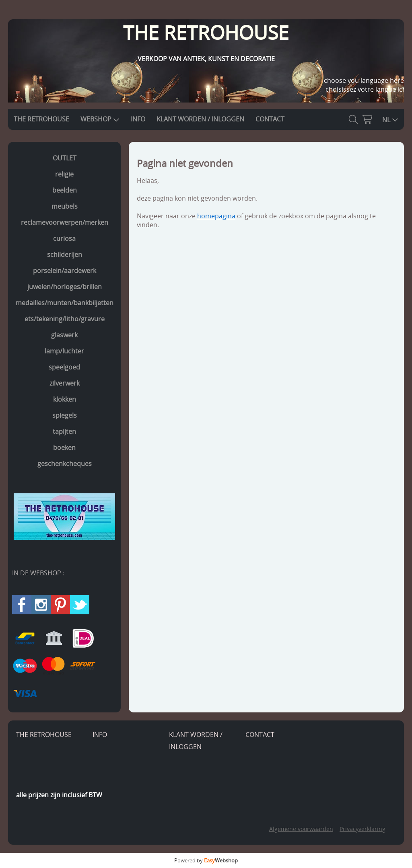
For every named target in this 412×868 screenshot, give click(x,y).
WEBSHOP (100, 119)
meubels (65, 206)
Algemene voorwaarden (301, 829)
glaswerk (64, 335)
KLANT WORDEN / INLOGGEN (200, 119)
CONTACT (270, 119)
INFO (138, 119)
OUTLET (65, 158)
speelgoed (64, 367)
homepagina (216, 216)
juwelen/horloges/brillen (65, 287)
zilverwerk (65, 383)
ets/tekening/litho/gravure (65, 319)
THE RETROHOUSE (41, 119)
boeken (64, 447)
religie (64, 174)
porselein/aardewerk (65, 271)
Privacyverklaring (363, 829)
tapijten (64, 431)
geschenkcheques (65, 464)
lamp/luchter (64, 351)
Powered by (206, 860)
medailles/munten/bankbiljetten (65, 303)
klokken (65, 399)
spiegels (65, 415)
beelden (65, 190)
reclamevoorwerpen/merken (65, 222)
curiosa (64, 238)
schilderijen (65, 254)
